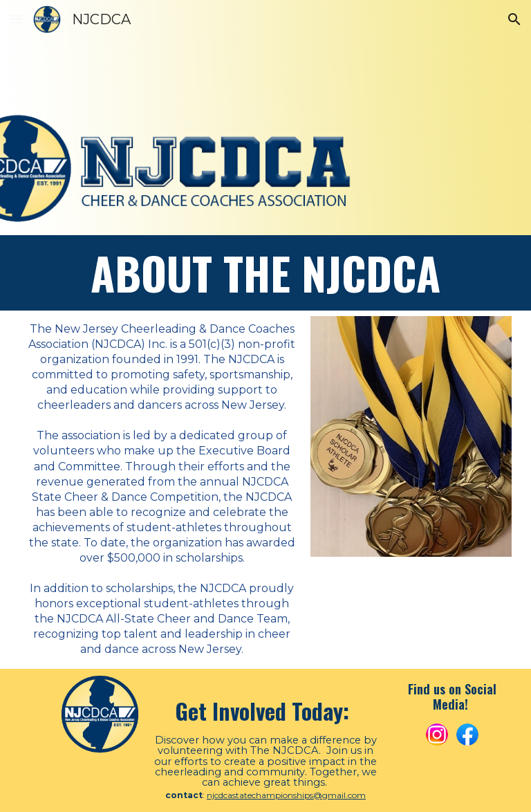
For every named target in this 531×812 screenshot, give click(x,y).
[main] (266, 273)
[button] (17, 19)
